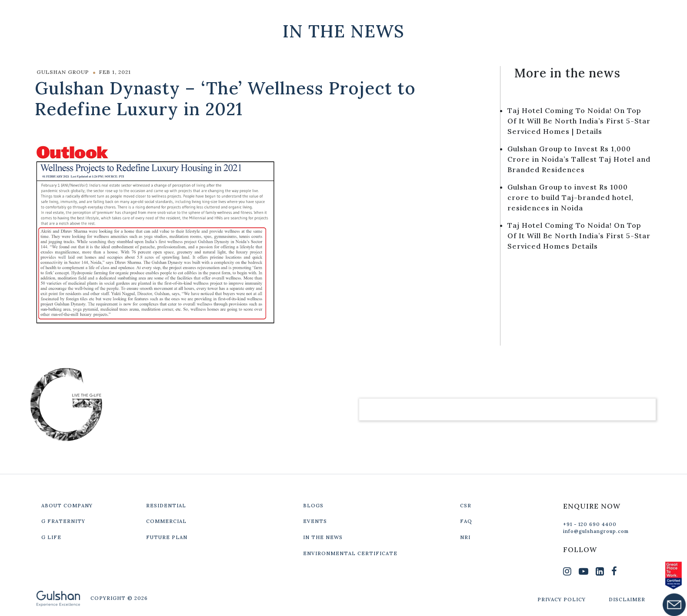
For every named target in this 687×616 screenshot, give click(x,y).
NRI (465, 537)
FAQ (466, 521)
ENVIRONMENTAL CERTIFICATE (350, 553)
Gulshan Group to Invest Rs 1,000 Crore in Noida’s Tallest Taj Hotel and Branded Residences (579, 159)
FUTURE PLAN (167, 537)
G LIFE (51, 537)
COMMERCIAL (166, 521)
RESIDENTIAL (166, 506)
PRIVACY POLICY (562, 599)
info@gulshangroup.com (596, 531)
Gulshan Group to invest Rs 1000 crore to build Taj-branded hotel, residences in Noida (570, 197)
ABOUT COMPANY (67, 506)
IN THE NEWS (323, 537)
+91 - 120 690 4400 (590, 524)
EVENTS (315, 521)
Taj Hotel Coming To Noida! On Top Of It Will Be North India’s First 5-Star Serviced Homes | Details (579, 121)
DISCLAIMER (627, 599)
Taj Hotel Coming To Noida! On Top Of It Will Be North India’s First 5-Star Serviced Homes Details (579, 236)
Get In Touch (594, 14)
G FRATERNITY (63, 521)
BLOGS (313, 506)
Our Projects (511, 14)
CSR (466, 506)
